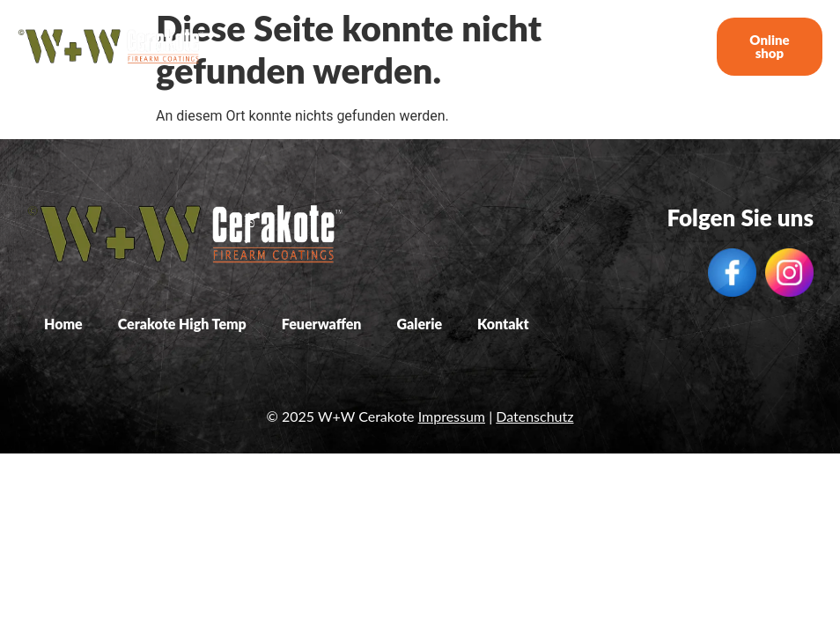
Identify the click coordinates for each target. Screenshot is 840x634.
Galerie (602, 46)
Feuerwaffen (523, 46)
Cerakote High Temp (404, 46)
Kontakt (665, 46)
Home (305, 46)
